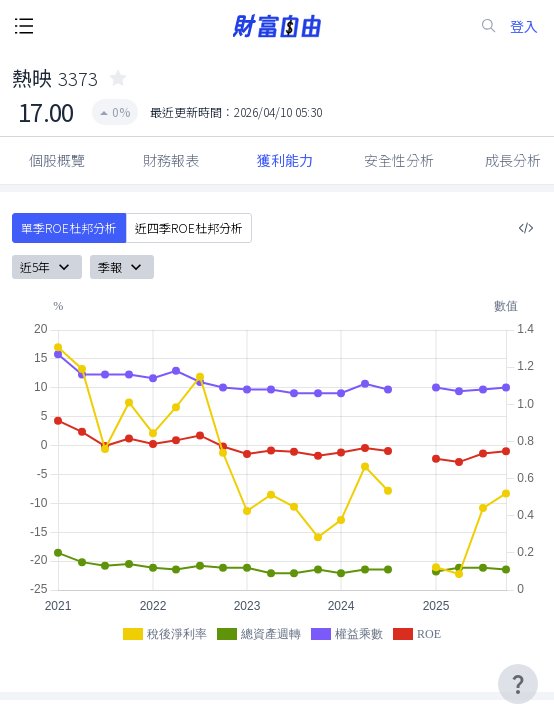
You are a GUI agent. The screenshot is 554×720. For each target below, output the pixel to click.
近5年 (47, 267)
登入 (524, 26)
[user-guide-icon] (518, 684)
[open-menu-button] (24, 26)
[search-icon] (489, 26)
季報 (122, 267)
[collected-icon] (118, 78)
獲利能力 (285, 160)
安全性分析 (399, 160)
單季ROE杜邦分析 (69, 228)
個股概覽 (57, 160)
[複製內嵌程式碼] (526, 228)
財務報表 (171, 160)
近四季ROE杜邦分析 (189, 228)
